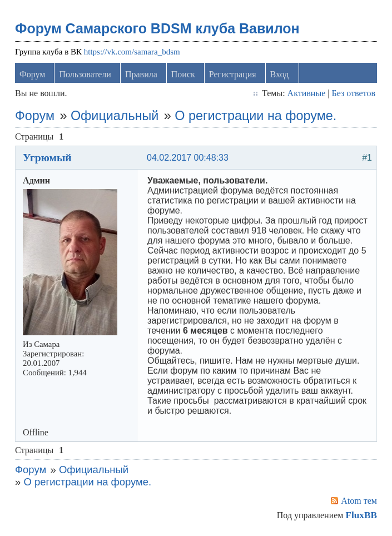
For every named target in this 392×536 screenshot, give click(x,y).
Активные (307, 93)
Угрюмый (47, 157)
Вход (280, 74)
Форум (32, 74)
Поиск (183, 74)
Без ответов (353, 93)
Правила (141, 74)
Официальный (115, 116)
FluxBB (361, 515)
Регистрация (233, 74)
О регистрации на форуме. (255, 116)
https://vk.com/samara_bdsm (132, 52)
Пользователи (85, 74)
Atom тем (359, 501)
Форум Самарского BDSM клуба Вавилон (157, 28)
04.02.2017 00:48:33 (188, 158)
